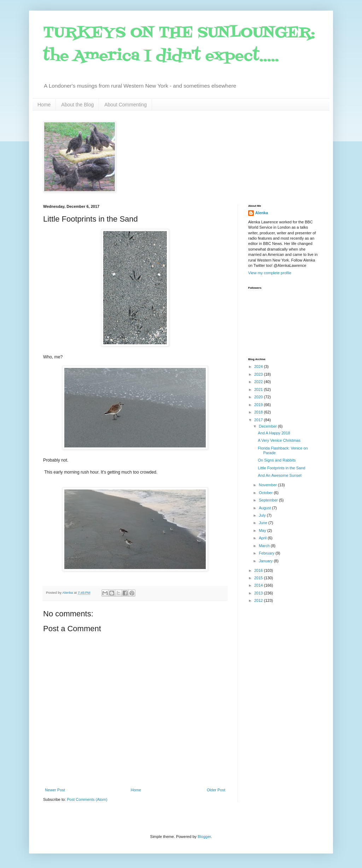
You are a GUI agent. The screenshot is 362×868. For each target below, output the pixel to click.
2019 (259, 405)
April (263, 538)
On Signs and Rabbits (277, 460)
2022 (259, 382)
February (267, 553)
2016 (259, 570)
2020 (259, 397)
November (268, 485)
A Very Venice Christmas (279, 440)
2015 (259, 578)
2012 (259, 600)
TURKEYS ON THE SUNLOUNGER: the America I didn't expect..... (179, 45)
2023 (259, 374)
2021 (259, 389)
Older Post (216, 790)
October (266, 493)
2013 (259, 593)
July (263, 515)
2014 (259, 585)
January (266, 561)
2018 (259, 412)
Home (44, 105)
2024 (259, 366)
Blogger (204, 837)
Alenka (262, 213)
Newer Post (55, 790)
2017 (259, 420)
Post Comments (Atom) (87, 799)
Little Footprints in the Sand (281, 468)
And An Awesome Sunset (279, 475)
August (265, 508)
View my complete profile (270, 273)
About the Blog (77, 105)
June (264, 523)
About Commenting (125, 105)
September (269, 500)
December (268, 426)
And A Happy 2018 (274, 433)
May (263, 530)
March (265, 546)
